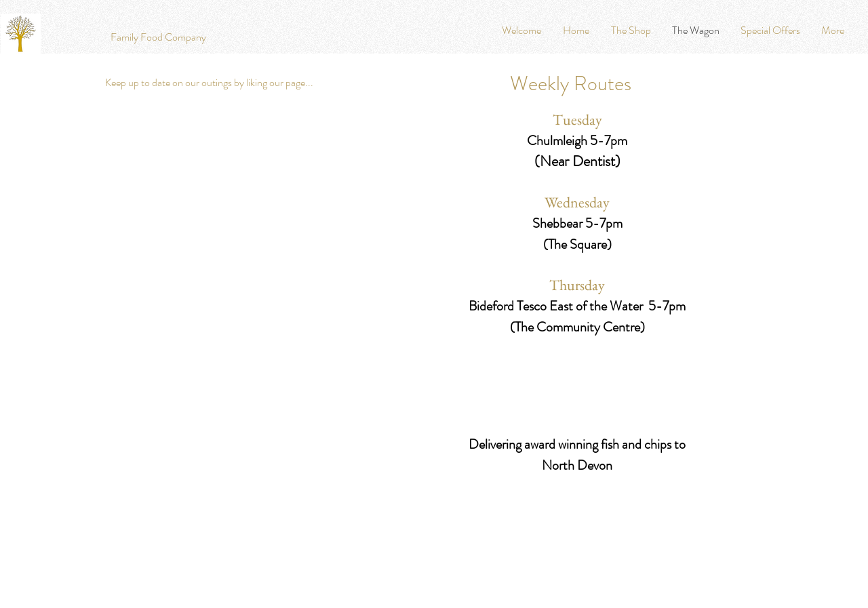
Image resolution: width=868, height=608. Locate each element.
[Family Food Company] (158, 37)
